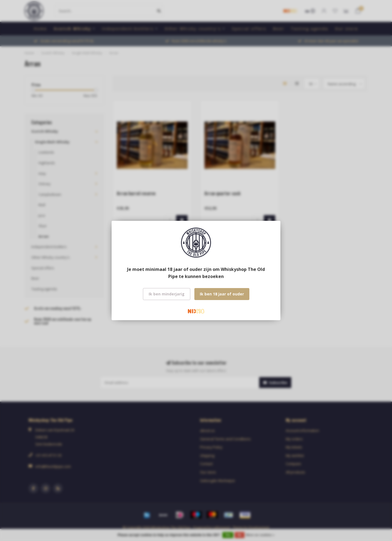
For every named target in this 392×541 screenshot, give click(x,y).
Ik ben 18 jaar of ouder (222, 294)
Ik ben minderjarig (167, 294)
